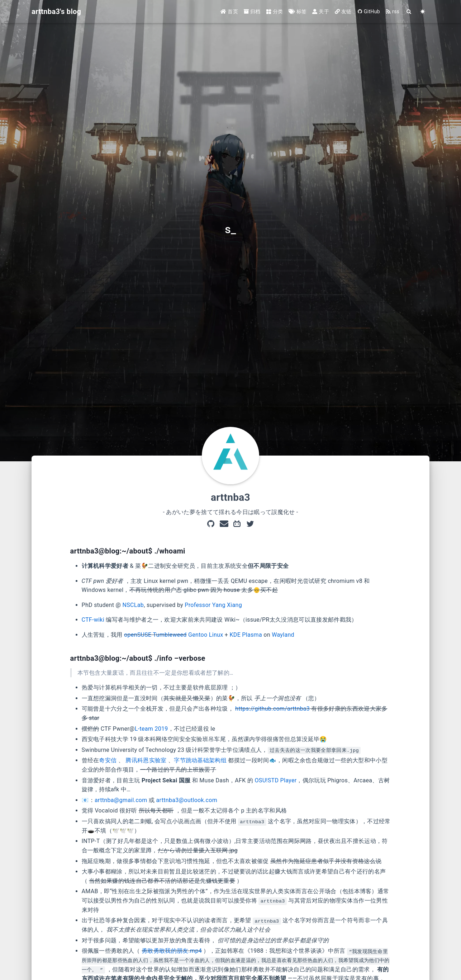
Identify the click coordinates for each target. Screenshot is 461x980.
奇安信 (108, 760)
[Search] (409, 12)
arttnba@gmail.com (121, 800)
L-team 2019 (151, 729)
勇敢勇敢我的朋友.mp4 (172, 951)
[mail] (224, 524)
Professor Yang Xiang (213, 605)
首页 (229, 11)
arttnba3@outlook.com (187, 800)
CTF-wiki (93, 620)
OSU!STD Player (276, 780)
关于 (321, 11)
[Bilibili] (237, 524)
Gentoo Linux (206, 635)
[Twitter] (250, 524)
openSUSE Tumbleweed (155, 635)
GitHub (369, 11)
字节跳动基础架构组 (200, 760)
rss (393, 11)
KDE (235, 635)
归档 (252, 11)
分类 (275, 11)
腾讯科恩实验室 (146, 760)
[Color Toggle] (423, 12)
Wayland (283, 635)
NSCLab (133, 605)
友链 (343, 11)
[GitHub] (211, 524)
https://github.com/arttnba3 (272, 709)
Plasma (252, 635)
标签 (298, 11)
